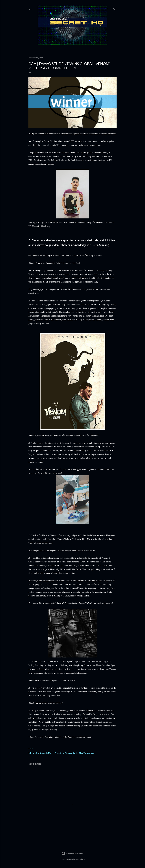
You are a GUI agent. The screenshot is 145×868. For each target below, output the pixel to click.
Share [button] (31, 749)
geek (45, 753)
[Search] (115, 8)
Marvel (51, 753)
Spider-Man (78, 753)
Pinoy (57, 753)
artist (40, 753)
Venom (87, 753)
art (36, 753)
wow (92, 753)
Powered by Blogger (73, 854)
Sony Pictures (66, 753)
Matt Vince (80, 859)
